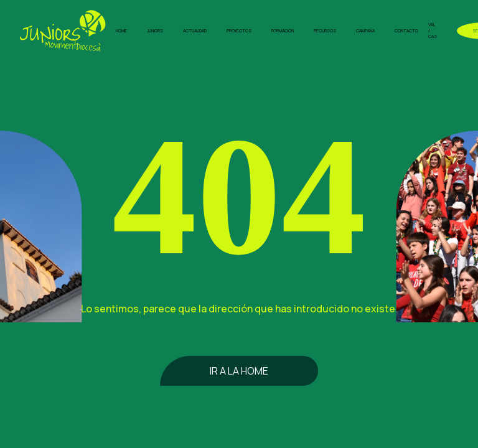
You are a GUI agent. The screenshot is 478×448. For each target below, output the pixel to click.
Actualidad (195, 30)
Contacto (406, 30)
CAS (433, 36)
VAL (432, 24)
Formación (283, 30)
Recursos (325, 30)
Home (121, 30)
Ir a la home (239, 371)
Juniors (155, 30)
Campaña (365, 30)
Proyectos (239, 30)
